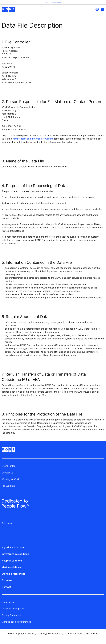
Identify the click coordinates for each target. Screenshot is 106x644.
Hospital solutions (12, 561)
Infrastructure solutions (15, 554)
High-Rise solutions (13, 547)
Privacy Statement (11, 615)
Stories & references (14, 574)
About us (7, 580)
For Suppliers (8, 486)
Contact (6, 587)
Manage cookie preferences (16, 622)
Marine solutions (11, 567)
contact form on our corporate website (33, 139)
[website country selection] (97, 9)
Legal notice (8, 602)
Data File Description (13, 609)
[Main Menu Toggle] (102, 9)
